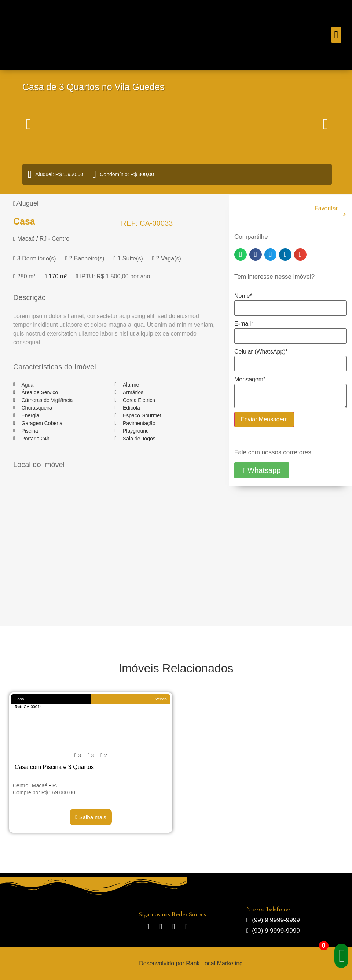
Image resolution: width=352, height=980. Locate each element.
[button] (336, 35)
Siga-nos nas (172, 914)
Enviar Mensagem (264, 419)
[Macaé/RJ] (115, 543)
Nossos (268, 909)
